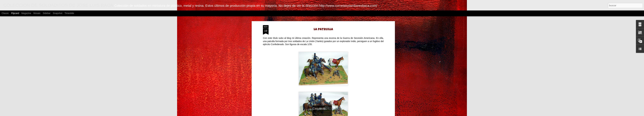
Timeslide (69, 13)
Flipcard (15, 13)
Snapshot (58, 13)
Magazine (26, 13)
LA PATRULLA (323, 30)
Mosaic (37, 13)
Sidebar (47, 13)
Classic (5, 13)
